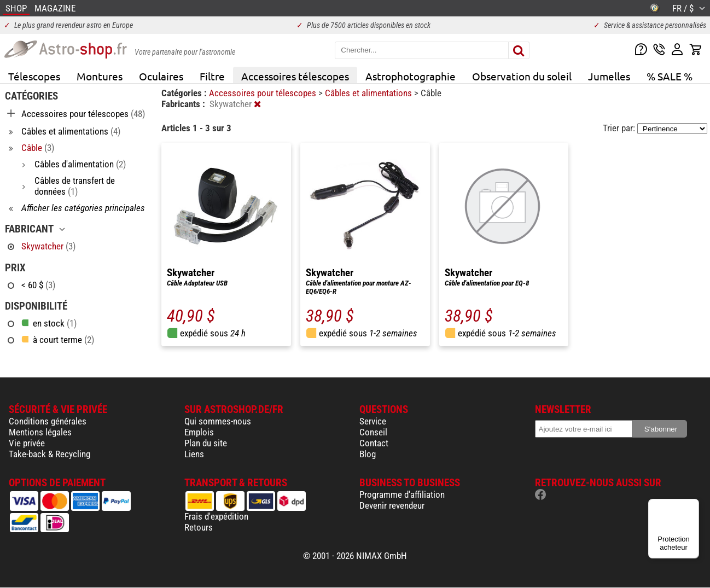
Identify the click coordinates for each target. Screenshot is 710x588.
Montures (100, 76)
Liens (194, 454)
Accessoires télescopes (295, 76)
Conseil (373, 432)
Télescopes (34, 76)
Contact (374, 443)
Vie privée (27, 443)
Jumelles (609, 76)
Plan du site (206, 443)
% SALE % (670, 76)
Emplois (199, 432)
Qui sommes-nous (218, 421)
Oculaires (161, 76)
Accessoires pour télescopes (264, 93)
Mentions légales (40, 432)
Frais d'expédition (216, 516)
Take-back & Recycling (50, 454)
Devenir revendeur (392, 505)
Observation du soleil (522, 76)
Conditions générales (48, 421)
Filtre (212, 76)
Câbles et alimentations (369, 93)
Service (373, 421)
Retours (199, 527)
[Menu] (692, 505)
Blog (368, 454)
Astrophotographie (411, 76)
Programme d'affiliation (402, 494)
